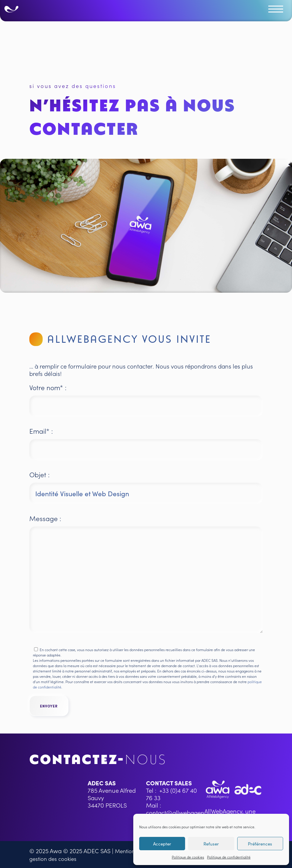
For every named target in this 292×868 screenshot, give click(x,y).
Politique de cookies (188, 857)
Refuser (211, 844)
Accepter (162, 844)
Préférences (260, 844)
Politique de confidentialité (229, 857)
